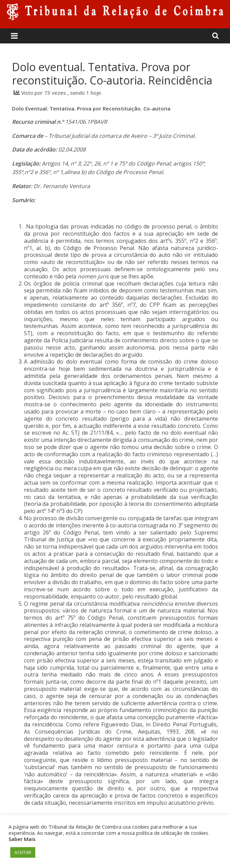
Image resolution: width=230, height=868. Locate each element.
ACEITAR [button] (23, 852)
